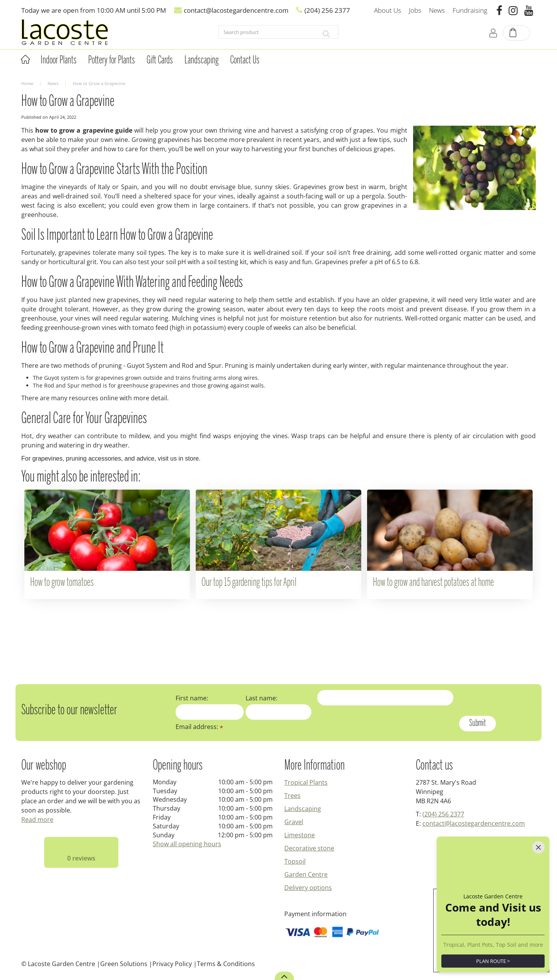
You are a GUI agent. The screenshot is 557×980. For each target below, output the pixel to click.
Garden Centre (306, 874)
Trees (292, 796)
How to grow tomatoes (62, 583)
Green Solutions (124, 964)
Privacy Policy (172, 964)
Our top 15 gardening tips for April (249, 583)
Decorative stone (309, 848)
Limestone (300, 835)
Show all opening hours (187, 844)
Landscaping (303, 809)
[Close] (538, 847)
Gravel (294, 822)
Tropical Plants (306, 782)
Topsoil (295, 861)
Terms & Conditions (226, 964)
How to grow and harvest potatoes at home (433, 583)
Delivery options (308, 888)
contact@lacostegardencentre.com (474, 823)
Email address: (199, 727)
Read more (37, 820)
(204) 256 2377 (443, 814)
